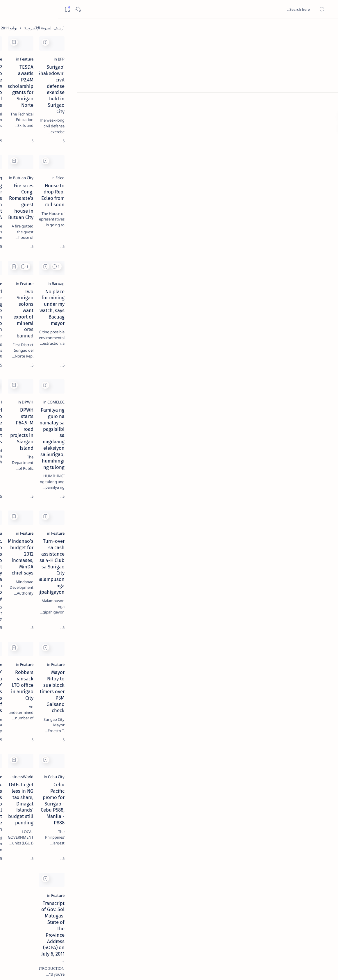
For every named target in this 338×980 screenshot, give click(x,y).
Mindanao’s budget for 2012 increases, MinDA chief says (208, 532)
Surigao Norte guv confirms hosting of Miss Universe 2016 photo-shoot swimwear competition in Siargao (47, 207)
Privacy (44, 352)
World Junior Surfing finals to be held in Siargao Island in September (134, 310)
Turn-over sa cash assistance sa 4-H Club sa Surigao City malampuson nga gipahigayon (278, 539)
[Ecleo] (305, 192)
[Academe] (26, 304)
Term (83, 352)
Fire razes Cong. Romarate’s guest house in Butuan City (208, 203)
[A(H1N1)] (68, 290)
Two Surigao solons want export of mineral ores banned (205, 306)
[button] (261, 255)
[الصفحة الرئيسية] (327, 29)
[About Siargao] (26, 290)
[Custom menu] (327, 102)
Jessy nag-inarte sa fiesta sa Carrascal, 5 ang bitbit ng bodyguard (49, 140)
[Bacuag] (159, 192)
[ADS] (68, 319)
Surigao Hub (284, 969)
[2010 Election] (26, 275)
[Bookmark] (9, 9)
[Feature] (231, 82)
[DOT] (50, 190)
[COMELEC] (301, 405)
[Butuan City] (228, 192)
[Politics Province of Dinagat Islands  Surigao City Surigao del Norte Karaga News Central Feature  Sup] (68, 275)
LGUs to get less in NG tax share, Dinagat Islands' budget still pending (210, 762)
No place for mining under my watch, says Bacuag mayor (277, 306)
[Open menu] (327, 9)
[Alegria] (50, 158)
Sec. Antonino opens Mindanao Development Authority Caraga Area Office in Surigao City (135, 539)
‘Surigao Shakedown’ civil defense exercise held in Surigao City (282, 96)
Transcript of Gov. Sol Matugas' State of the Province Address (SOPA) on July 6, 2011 (280, 875)
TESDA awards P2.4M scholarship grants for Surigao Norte (205, 96)
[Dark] (20, 9)
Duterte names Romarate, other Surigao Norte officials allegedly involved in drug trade (44, 172)
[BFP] (306, 82)
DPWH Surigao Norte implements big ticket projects (142, 419)
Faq (29, 352)
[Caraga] (160, 521)
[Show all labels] (74, 332)
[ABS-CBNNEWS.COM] (68, 304)
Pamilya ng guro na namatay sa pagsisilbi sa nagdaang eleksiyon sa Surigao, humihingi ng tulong (279, 423)
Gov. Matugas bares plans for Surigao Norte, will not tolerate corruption (134, 762)
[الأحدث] (303, 939)
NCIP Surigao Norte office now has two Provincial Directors (133, 93)
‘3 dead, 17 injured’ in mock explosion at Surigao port (50, 239)
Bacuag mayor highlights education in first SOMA (138, 203)
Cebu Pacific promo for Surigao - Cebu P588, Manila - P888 (278, 762)
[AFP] (26, 319)
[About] (327, 71)
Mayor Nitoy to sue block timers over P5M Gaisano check (283, 652)
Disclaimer (65, 352)
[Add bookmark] (250, 42)
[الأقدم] (111, 939)
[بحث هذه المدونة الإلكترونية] (223, 9)
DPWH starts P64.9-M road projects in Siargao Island (209, 416)
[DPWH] (232, 405)
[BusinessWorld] (225, 747)
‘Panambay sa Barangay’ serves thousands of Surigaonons (140, 652)
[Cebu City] (302, 747)
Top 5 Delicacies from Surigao (47, 99)
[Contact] (327, 83)
